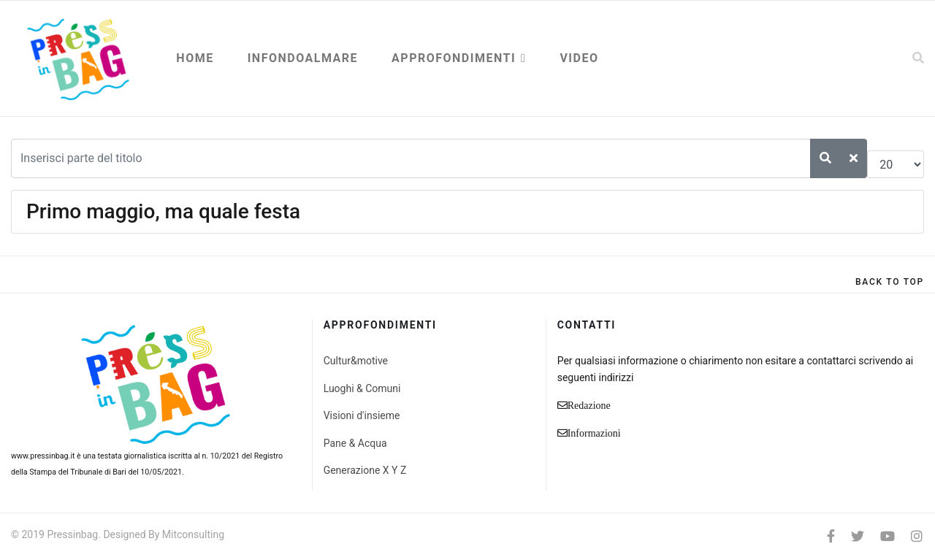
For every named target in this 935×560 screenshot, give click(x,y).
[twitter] (858, 536)
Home (195, 58)
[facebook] (831, 536)
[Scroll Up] (890, 282)
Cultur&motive (356, 361)
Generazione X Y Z (365, 470)
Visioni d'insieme (362, 415)
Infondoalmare (303, 58)
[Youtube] (888, 536)
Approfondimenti (454, 58)
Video (579, 58)
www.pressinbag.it (43, 456)
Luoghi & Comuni (362, 388)
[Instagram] (917, 536)
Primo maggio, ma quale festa (163, 211)
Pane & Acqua (355, 443)
